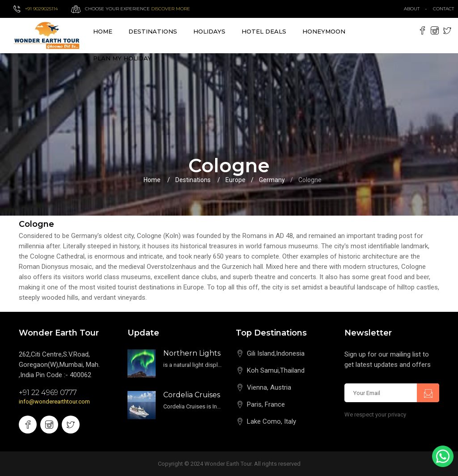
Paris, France (266, 404)
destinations (153, 31)
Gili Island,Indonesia (276, 353)
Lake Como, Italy (271, 421)
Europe (235, 180)
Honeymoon (324, 31)
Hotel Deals (264, 31)
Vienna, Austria (269, 387)
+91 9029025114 (41, 9)
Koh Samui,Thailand (276, 370)
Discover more (171, 9)
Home (103, 31)
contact (445, 9)
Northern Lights (192, 353)
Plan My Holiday (122, 58)
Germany (272, 180)
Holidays (209, 31)
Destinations (193, 180)
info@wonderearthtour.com (54, 402)
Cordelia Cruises (192, 395)
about (412, 9)
